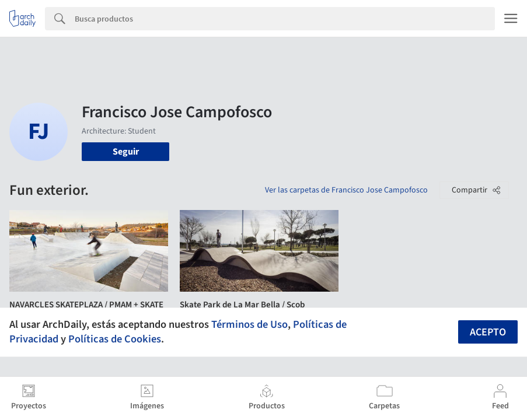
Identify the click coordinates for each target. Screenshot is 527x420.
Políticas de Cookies (115, 339)
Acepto (488, 332)
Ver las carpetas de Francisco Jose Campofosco (346, 190)
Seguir (126, 152)
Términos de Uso (249, 324)
